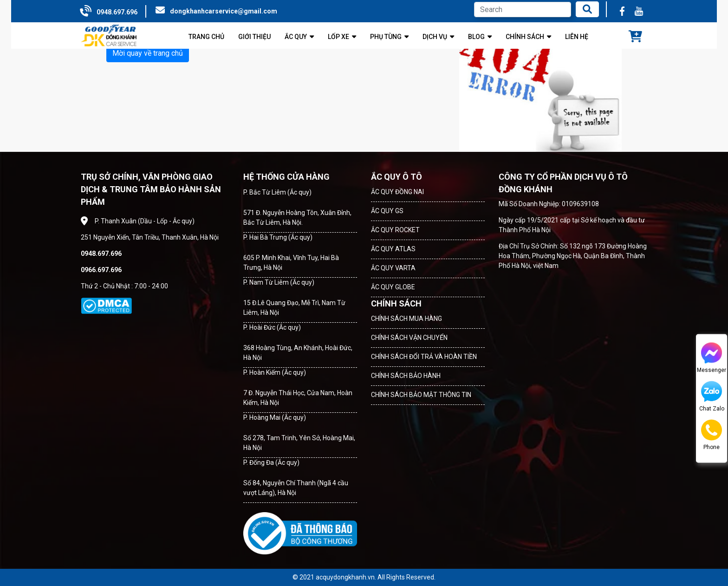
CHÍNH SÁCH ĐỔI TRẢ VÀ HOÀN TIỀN (424, 357)
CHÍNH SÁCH (396, 303)
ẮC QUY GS (387, 211)
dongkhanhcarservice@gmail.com (224, 11)
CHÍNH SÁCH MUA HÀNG (406, 319)
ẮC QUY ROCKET (395, 230)
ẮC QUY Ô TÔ (396, 177)
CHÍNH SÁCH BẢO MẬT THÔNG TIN (421, 395)
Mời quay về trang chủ (148, 53)
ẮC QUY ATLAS (393, 249)
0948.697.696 (117, 12)
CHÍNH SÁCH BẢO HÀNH (406, 376)
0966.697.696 (101, 270)
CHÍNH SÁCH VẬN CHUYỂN (409, 338)
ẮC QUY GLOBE (393, 287)
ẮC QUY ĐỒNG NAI (397, 192)
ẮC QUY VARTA (393, 268)
